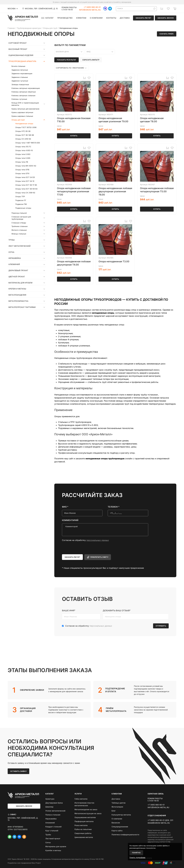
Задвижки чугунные (20, 81)
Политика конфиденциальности (125, 835)
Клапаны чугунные (19, 99)
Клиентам (81, 18)
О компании (96, 18)
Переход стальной (19, 213)
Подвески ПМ (21, 204)
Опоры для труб (18, 120)
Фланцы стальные (19, 234)
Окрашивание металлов (85, 817)
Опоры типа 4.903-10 (24, 150)
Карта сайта (117, 831)
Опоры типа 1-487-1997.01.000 (28, 143)
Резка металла (81, 825)
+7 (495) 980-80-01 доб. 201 (160, 820)
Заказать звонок (166, 18)
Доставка (125, 18)
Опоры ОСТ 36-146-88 (25, 135)
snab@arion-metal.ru (159, 823)
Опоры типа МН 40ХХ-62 (26, 166)
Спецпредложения (120, 827)
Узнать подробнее (137, 857)
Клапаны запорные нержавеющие (26, 88)
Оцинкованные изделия (21, 55)
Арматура (50, 799)
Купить (74, 136)
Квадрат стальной (53, 827)
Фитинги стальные (19, 230)
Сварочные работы (83, 833)
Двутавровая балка (54, 803)
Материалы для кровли (20, 283)
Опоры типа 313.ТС (23, 147)
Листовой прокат (53, 838)
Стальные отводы (19, 223)
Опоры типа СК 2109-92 (25, 193)
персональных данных (98, 540)
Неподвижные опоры (24, 124)
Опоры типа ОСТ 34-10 (25, 181)
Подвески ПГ (21, 200)
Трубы (11, 240)
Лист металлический (19, 246)
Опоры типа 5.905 (23, 158)
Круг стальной (52, 831)
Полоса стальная (53, 815)
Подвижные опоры (23, 208)
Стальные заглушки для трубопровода (21, 218)
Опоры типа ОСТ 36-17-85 (26, 185)
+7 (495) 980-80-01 (92, 7)
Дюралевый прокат (18, 270)
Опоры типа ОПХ (22, 173)
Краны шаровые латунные (22, 112)
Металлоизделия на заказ (86, 809)
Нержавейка (15, 258)
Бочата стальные (18, 66)
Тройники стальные (20, 226)
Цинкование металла (84, 837)
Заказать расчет (143, 18)
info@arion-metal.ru (90, 10)
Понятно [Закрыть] (136, 853)
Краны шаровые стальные (22, 116)
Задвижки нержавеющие (22, 73)
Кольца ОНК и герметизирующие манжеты (25, 104)
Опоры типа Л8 (22, 162)
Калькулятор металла (121, 815)
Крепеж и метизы (17, 289)
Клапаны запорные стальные (23, 95)
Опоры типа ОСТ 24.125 (25, 177)
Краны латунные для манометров (25, 109)
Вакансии (116, 823)
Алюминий (14, 264)
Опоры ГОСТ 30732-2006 (26, 127)
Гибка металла (81, 799)
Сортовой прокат (18, 43)
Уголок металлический (55, 811)
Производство (65, 18)
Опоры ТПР (20, 196)
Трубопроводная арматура (22, 61)
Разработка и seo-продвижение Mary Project (24, 863)
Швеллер (49, 807)
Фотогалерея (117, 807)
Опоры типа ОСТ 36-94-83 (26, 189)
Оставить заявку (18, 771)
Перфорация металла (84, 821)
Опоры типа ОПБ (22, 170)
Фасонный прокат (18, 49)
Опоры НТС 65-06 (23, 131)
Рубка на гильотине (83, 829)
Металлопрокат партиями (22, 307)
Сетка (11, 252)
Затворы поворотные (20, 84)
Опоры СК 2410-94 (23, 139)
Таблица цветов (119, 803)
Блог (114, 811)
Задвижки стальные (20, 77)
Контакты (111, 18)
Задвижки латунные (20, 70)
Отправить (161, 626)
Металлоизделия (17, 295)
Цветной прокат (17, 277)
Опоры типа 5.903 (23, 154)
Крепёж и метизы (53, 850)
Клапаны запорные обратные (24, 92)
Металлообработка (18, 301)
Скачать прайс (167, 34)
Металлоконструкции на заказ (88, 813)
